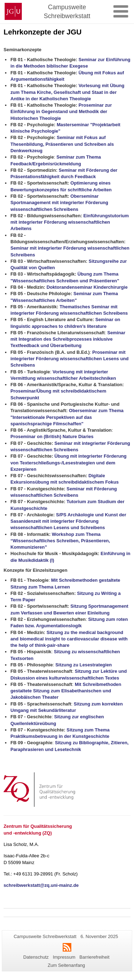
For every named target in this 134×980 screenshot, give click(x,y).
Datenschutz (36, 957)
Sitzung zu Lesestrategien (84, 665)
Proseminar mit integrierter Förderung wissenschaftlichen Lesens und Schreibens (70, 359)
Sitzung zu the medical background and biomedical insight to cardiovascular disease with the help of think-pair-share (69, 639)
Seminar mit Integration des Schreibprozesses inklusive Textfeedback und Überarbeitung (68, 339)
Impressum (64, 957)
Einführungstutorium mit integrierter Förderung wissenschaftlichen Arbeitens (70, 222)
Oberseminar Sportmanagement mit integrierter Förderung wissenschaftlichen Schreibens (59, 203)
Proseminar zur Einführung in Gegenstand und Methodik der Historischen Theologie (61, 112)
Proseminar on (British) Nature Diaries (53, 436)
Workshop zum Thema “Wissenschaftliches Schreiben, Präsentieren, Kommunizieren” (60, 541)
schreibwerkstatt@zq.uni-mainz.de (41, 885)
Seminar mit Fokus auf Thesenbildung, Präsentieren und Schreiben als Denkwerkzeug (62, 144)
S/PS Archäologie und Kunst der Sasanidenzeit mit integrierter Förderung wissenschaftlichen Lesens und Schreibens (68, 521)
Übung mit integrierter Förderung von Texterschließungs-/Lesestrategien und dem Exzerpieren (68, 463)
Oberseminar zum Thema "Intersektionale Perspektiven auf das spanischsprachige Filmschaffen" (67, 417)
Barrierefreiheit (94, 957)
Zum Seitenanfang (66, 965)
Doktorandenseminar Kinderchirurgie (87, 287)
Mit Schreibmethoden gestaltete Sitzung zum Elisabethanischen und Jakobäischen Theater (66, 691)
